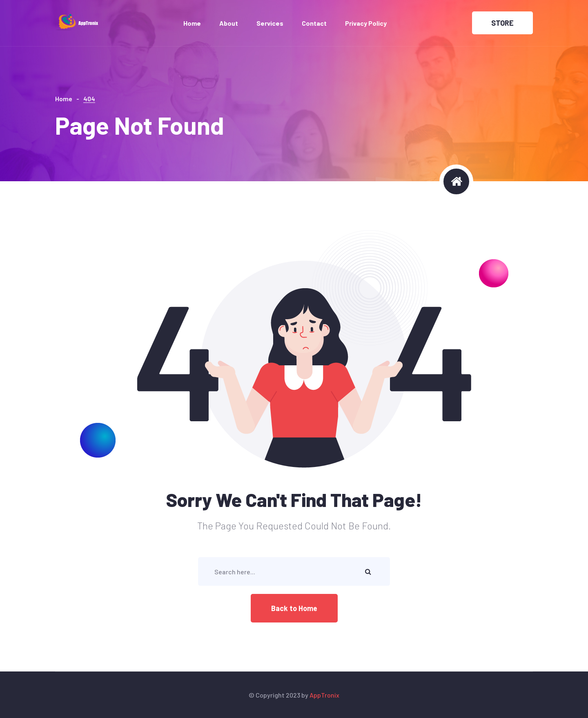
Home (192, 23)
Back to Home (294, 608)
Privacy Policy (366, 23)
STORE (502, 23)
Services (270, 23)
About (229, 23)
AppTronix (324, 695)
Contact (314, 23)
